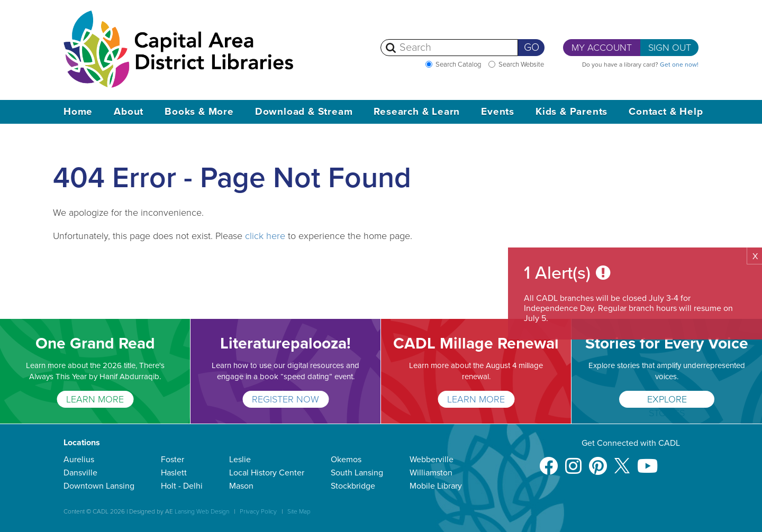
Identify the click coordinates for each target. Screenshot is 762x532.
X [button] (755, 256)
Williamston (431, 473)
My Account (602, 48)
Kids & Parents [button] (571, 112)
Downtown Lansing (99, 486)
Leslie (240, 460)
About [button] (129, 112)
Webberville (432, 460)
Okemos (346, 460)
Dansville (80, 473)
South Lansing (357, 473)
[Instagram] (573, 461)
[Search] (449, 48)
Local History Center (267, 473)
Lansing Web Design (202, 511)
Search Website (521, 65)
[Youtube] (647, 461)
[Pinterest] (598, 461)
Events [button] (498, 112)
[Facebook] (548, 461)
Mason (241, 486)
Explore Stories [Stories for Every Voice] (667, 401)
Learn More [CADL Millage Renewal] (476, 399)
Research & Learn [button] (417, 112)
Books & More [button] (199, 112)
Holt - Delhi (182, 486)
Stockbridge (353, 486)
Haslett (174, 473)
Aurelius (79, 460)
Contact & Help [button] (666, 112)
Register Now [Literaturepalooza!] (285, 399)
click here (265, 236)
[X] (622, 461)
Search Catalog (458, 65)
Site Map (299, 511)
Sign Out (670, 48)
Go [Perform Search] (532, 48)
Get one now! (679, 65)
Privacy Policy (258, 511)
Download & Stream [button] (304, 112)
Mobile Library (436, 486)
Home (78, 112)
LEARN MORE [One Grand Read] (95, 399)
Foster (173, 460)
